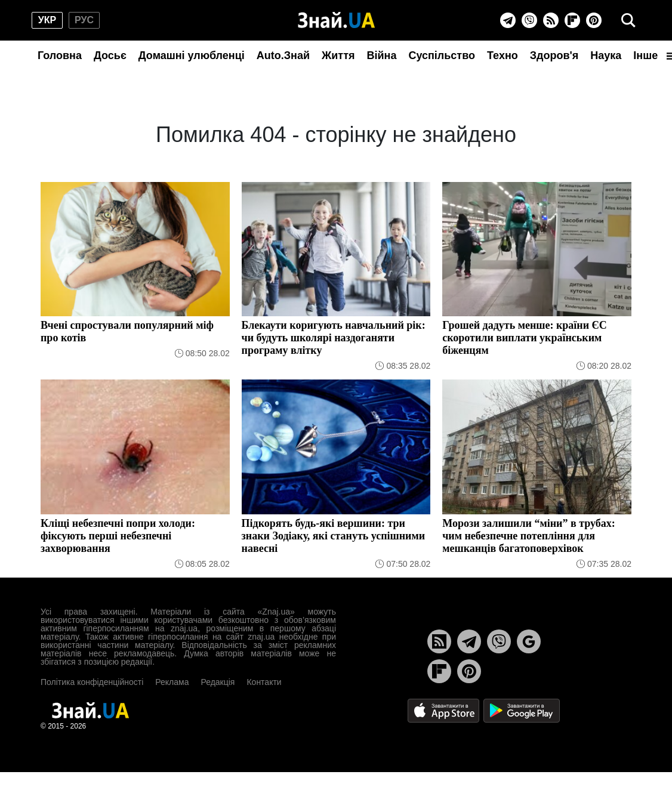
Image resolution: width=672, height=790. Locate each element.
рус (84, 20)
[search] (628, 20)
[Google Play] (522, 710)
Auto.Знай (283, 55)
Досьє (110, 55)
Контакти (264, 682)
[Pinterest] (594, 20)
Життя (338, 55)
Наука (606, 55)
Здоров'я (554, 55)
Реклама (172, 682)
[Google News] (529, 641)
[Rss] (551, 20)
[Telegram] (508, 20)
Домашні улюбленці (192, 55)
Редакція (218, 682)
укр (47, 20)
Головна (60, 55)
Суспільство (442, 55)
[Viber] (529, 20)
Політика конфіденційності (92, 682)
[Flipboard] (572, 20)
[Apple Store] (445, 710)
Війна (381, 55)
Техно (503, 55)
